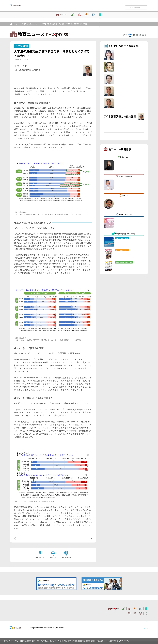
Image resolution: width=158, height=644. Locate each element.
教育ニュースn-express (30, 24)
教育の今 (88, 18)
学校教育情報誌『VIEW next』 (133, 18)
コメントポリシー (102, 6)
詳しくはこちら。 (136, 640)
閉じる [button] (150, 640)
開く (127, 11)
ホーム (15, 24)
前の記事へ (22, 540)
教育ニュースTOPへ (83, 34)
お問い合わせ (143, 6)
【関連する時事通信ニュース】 (28, 85)
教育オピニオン (48, 18)
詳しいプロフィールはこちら (63, 69)
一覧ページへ (53, 540)
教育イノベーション (106, 18)
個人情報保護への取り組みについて (126, 630)
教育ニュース (24, 18)
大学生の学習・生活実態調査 (71, 91)
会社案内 (145, 630)
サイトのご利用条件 (84, 6)
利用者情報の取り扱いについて (123, 6)
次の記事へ (85, 540)
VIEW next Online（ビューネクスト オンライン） (20, 611)
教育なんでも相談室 (69, 18)
